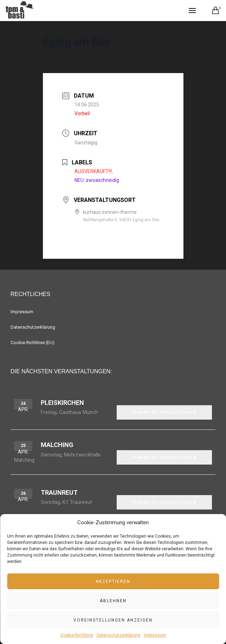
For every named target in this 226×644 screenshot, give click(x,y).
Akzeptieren (113, 581)
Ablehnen (113, 601)
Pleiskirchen (62, 403)
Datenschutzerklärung (118, 635)
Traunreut (59, 492)
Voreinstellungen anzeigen (113, 620)
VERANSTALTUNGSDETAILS (164, 412)
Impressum (155, 635)
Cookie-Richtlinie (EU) (33, 343)
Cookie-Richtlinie (77, 635)
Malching (57, 445)
